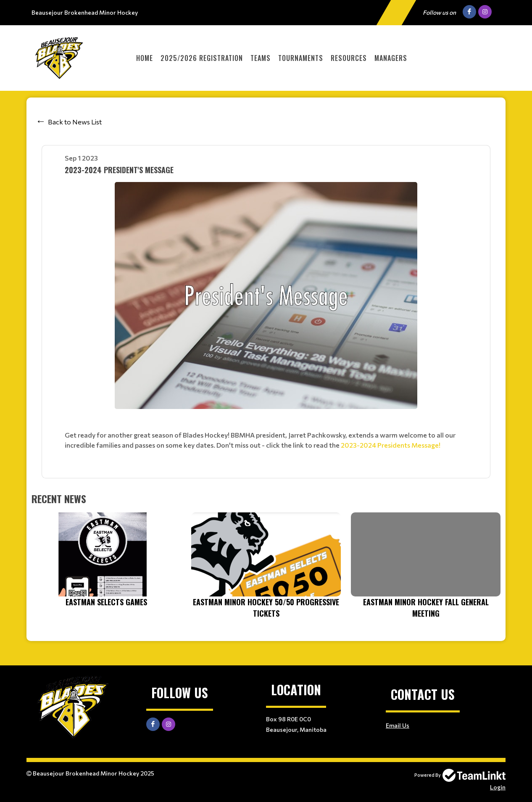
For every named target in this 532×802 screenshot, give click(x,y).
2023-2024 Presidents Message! (391, 445)
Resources (349, 58)
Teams (261, 58)
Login (498, 787)
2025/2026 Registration (202, 58)
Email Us (398, 725)
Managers (391, 58)
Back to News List (75, 122)
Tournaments (301, 58)
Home (145, 58)
